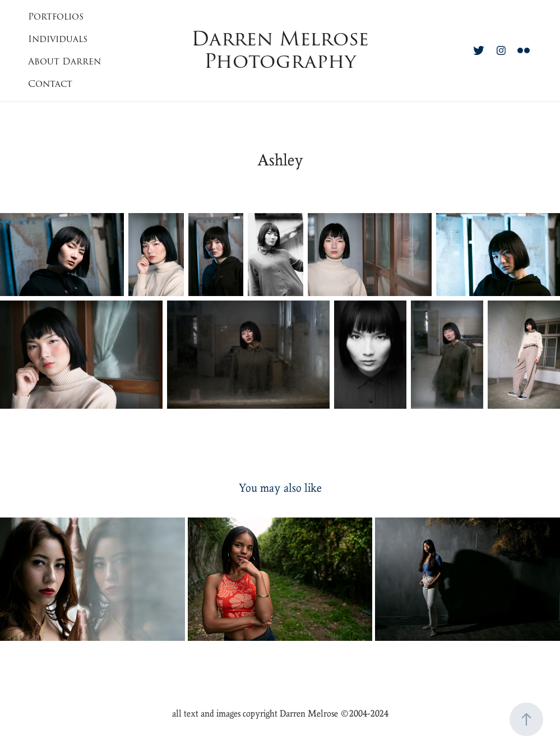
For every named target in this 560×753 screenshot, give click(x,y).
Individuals (58, 39)
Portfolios (56, 17)
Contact (50, 84)
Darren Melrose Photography (283, 50)
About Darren (64, 62)
